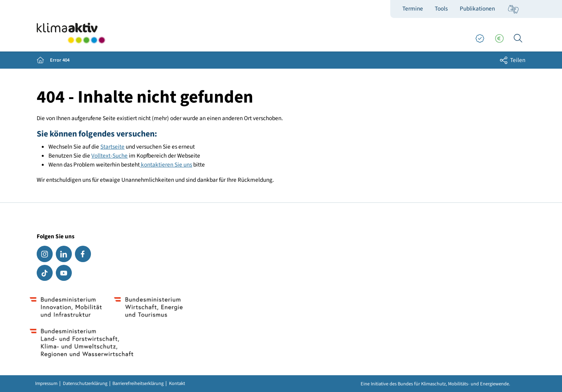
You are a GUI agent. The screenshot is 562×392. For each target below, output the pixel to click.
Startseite (112, 147)
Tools (441, 9)
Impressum (46, 384)
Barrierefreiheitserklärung (138, 384)
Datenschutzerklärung (85, 384)
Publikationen (477, 9)
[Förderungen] (499, 39)
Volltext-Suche (109, 156)
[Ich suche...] (518, 39)
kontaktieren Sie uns (166, 165)
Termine (413, 9)
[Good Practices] (480, 39)
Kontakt (177, 384)
